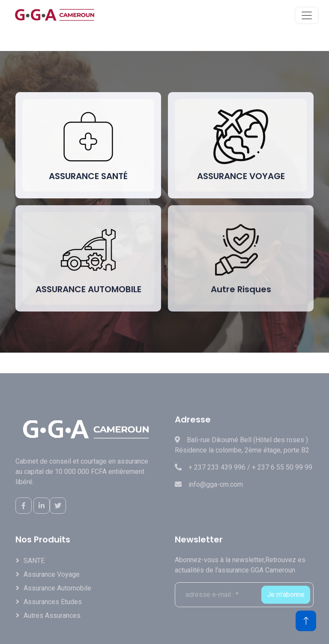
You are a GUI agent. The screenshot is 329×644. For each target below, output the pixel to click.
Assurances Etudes (53, 602)
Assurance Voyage (52, 574)
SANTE (34, 561)
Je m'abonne (286, 595)
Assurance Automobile (57, 588)
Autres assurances (52, 616)
